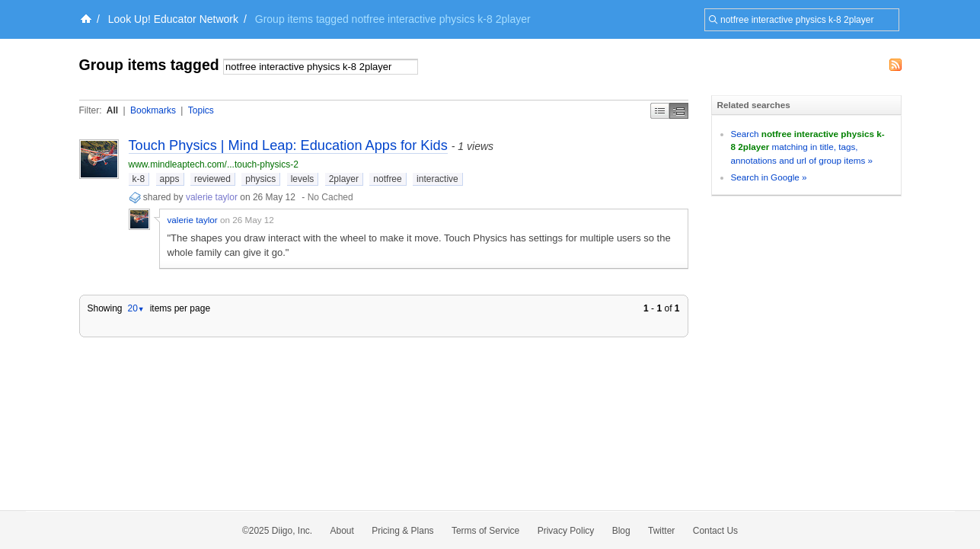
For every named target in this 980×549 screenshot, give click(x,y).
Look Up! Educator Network (173, 19)
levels (303, 179)
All (112, 110)
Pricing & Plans (402, 531)
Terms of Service (485, 531)
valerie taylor (212, 197)
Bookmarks (153, 110)
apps (170, 179)
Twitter (661, 531)
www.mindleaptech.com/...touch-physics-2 (214, 164)
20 (136, 308)
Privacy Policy (566, 531)
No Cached (330, 197)
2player (344, 179)
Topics (201, 110)
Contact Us (715, 531)
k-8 (139, 179)
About (342, 531)
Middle (679, 111)
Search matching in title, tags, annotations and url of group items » (808, 147)
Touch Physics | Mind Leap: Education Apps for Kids (288, 145)
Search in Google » (769, 177)
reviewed (212, 179)
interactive (437, 179)
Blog (621, 531)
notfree (387, 179)
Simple (660, 111)
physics (260, 179)
